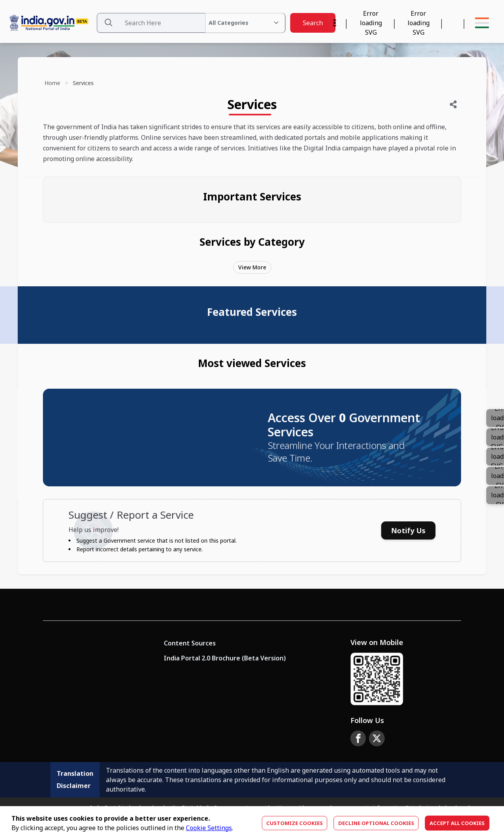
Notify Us (408, 530)
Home (52, 83)
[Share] (453, 104)
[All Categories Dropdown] (245, 23)
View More (252, 267)
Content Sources (190, 643)
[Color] (495, 495)
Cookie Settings (209, 828)
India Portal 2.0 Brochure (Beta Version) (225, 658)
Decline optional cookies (376, 823)
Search (313, 23)
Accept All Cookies (457, 823)
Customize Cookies (295, 823)
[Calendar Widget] (371, 23)
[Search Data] (191, 23)
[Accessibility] (418, 23)
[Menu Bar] (482, 23)
